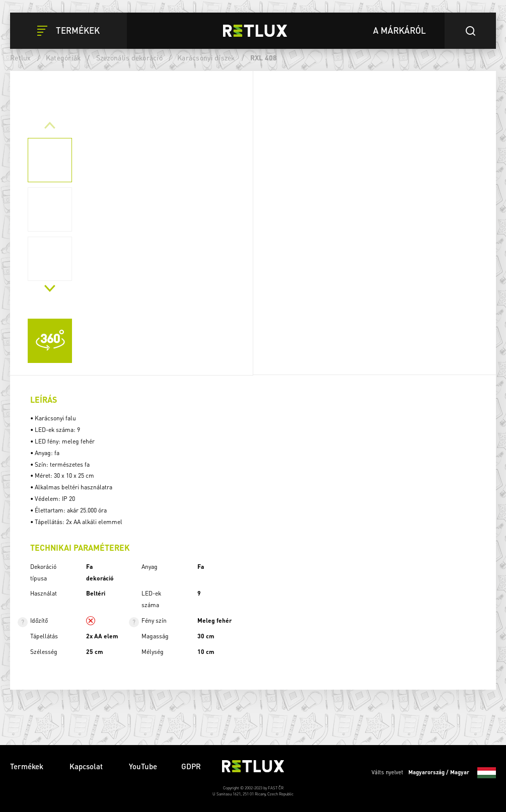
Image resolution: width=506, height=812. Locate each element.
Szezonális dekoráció (129, 57)
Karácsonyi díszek (206, 57)
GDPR (191, 766)
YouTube (143, 766)
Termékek (28, 766)
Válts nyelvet (434, 773)
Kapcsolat (87, 766)
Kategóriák (64, 57)
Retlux (21, 57)
